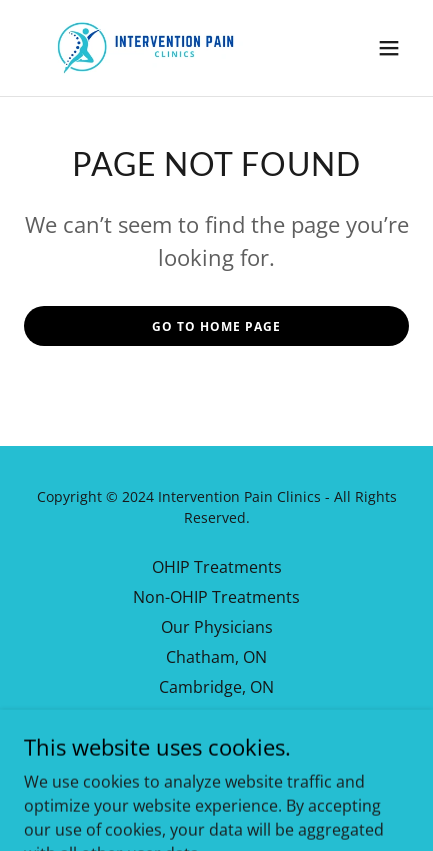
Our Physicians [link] (217, 627)
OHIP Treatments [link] (217, 567)
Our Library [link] (217, 717)
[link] (144, 48)
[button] (389, 48)
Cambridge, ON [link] (216, 687)
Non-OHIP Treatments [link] (216, 597)
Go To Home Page (216, 326)
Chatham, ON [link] (216, 657)
